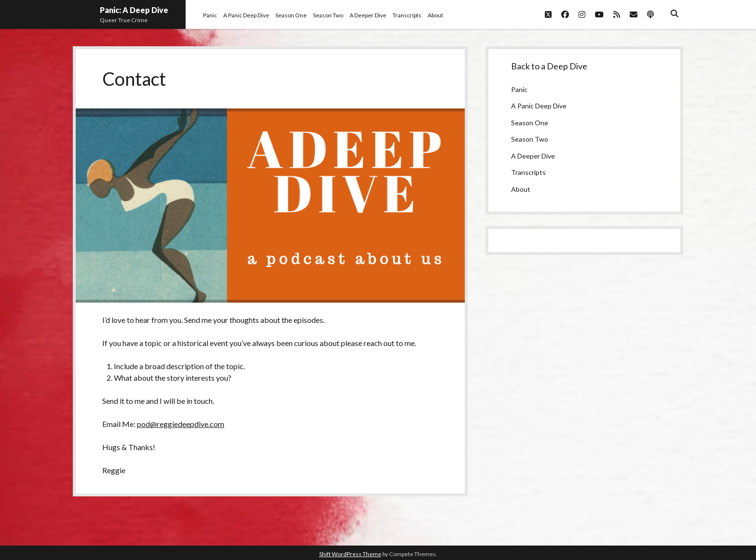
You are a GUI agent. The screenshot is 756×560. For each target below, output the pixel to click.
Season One (291, 15)
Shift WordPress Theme (350, 554)
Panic (210, 15)
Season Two (328, 15)
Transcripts (407, 15)
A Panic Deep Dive (246, 15)
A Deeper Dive (368, 15)
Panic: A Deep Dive (134, 10)
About (435, 15)
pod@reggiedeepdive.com (181, 424)
